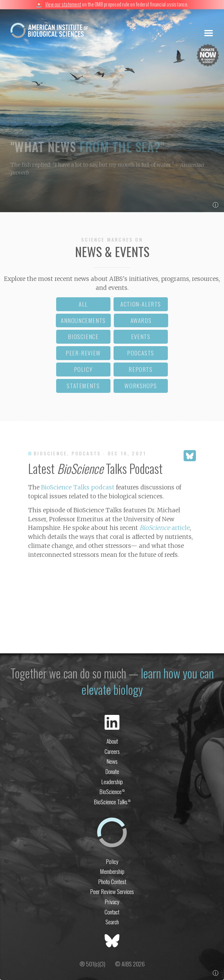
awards (141, 320)
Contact (112, 912)
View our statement (63, 4)
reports (141, 369)
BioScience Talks (112, 802)
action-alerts (141, 304)
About (112, 741)
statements (83, 386)
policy (83, 369)
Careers (112, 751)
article (165, 528)
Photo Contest (112, 881)
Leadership (112, 782)
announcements (83, 320)
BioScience (112, 791)
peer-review (83, 353)
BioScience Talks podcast (78, 487)
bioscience (83, 336)
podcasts (141, 353)
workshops (141, 386)
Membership (112, 871)
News (112, 761)
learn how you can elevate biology (148, 681)
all (83, 304)
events (141, 336)
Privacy (112, 902)
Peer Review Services (112, 891)
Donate (112, 771)
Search (112, 922)
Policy (112, 861)
